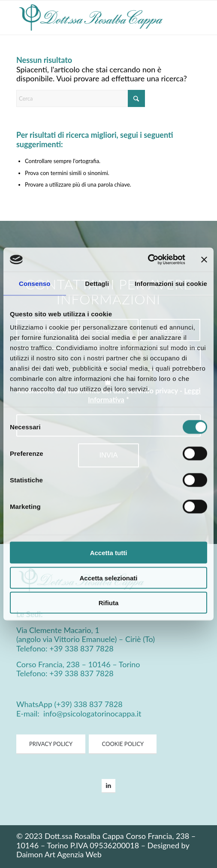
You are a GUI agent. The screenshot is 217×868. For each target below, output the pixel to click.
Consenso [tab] (35, 283)
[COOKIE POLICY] (123, 744)
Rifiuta (109, 603)
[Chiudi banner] (204, 259)
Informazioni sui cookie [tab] (171, 283)
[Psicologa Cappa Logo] (90, 18)
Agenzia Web (79, 854)
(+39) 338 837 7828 (88, 704)
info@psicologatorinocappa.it (91, 713)
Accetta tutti (109, 553)
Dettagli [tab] (97, 283)
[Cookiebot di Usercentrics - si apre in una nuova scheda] (148, 260)
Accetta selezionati (108, 578)
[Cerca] (81, 98)
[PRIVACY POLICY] (51, 744)
